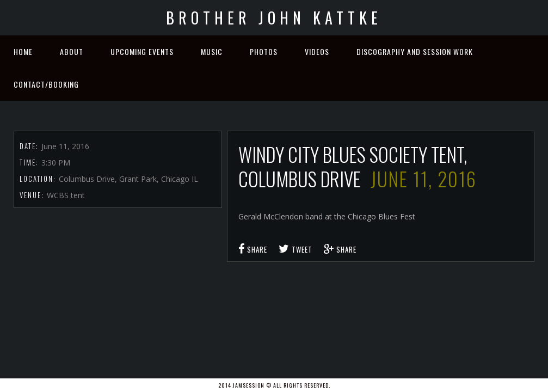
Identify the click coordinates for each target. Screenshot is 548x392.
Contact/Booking (46, 84)
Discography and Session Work (415, 51)
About (72, 51)
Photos (264, 51)
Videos (317, 51)
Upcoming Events (142, 51)
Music (212, 51)
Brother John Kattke (274, 18)
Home (23, 51)
